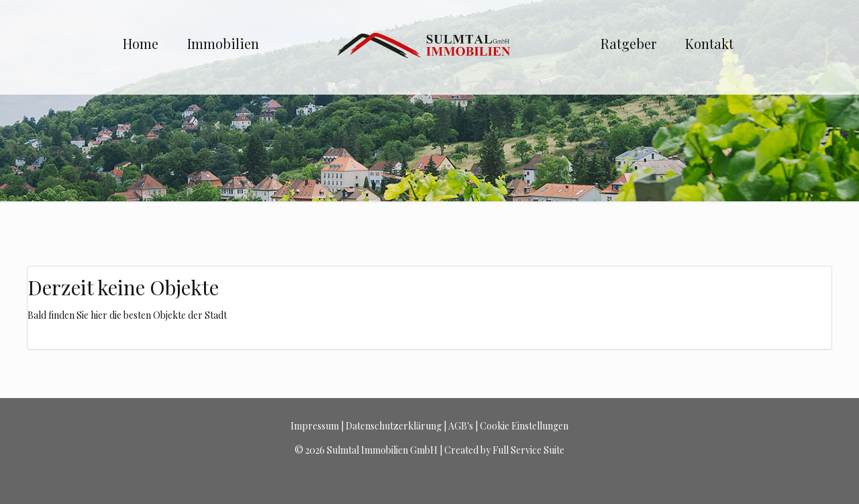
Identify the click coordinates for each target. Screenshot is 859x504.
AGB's (461, 426)
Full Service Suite (528, 450)
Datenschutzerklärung (394, 426)
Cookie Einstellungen (524, 426)
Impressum (315, 426)
